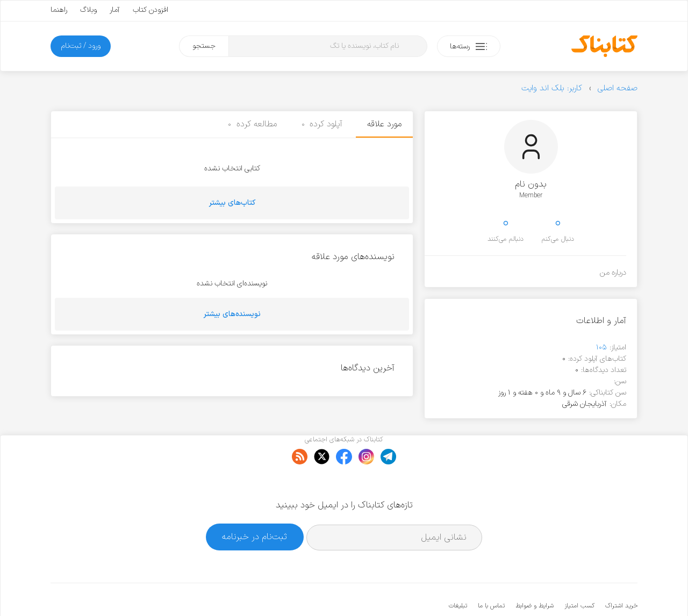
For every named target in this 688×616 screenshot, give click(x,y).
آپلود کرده (322, 124)
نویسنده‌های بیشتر (232, 314)
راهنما (59, 10)
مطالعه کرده (252, 124)
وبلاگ (88, 10)
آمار (115, 10)
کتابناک (581, 590)
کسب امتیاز (579, 573)
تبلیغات (458, 573)
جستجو (204, 46)
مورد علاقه (384, 124)
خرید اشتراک (621, 573)
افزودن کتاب (150, 10)
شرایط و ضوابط (535, 573)
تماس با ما (491, 573)
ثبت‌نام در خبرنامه (255, 504)
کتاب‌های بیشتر (232, 203)
